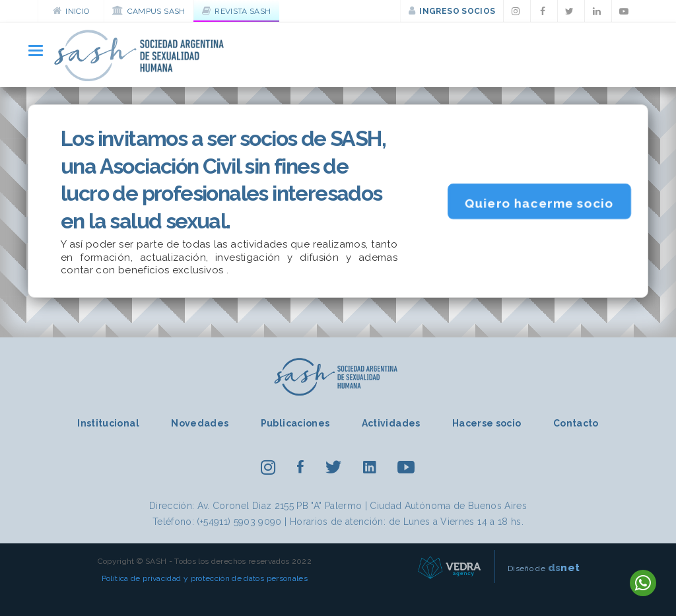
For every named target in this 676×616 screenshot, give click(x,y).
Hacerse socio (487, 423)
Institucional (108, 423)
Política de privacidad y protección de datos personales (205, 578)
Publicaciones (295, 423)
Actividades (391, 423)
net (564, 567)
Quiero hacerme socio (539, 203)
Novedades (200, 423)
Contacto (576, 423)
